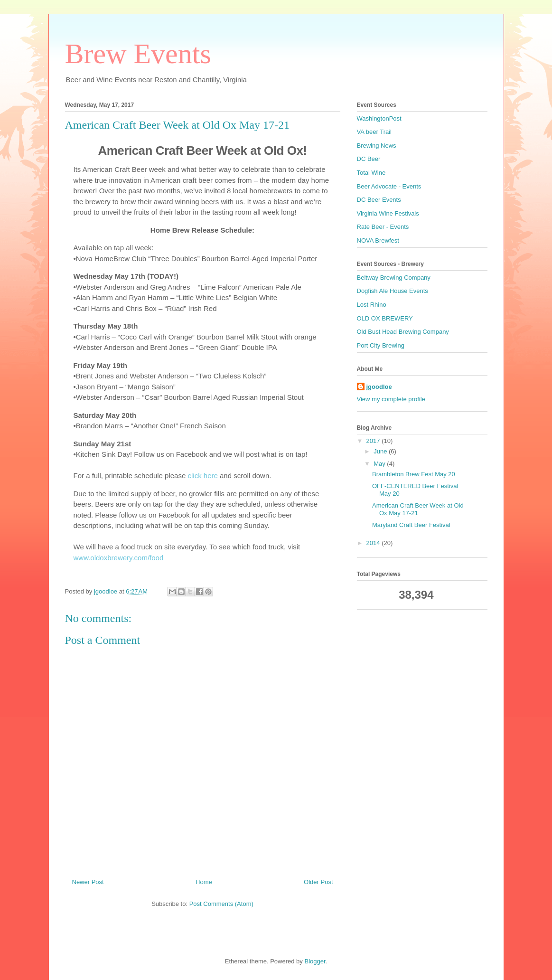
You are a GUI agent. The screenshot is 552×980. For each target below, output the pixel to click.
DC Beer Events (379, 200)
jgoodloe (379, 387)
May (380, 464)
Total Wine (371, 173)
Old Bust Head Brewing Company (403, 332)
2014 (374, 543)
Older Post (318, 882)
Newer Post (88, 882)
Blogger (315, 961)
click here (202, 476)
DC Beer (369, 159)
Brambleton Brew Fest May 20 (414, 474)
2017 (374, 441)
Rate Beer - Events (383, 227)
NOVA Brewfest (378, 240)
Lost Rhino (372, 305)
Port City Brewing (381, 345)
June (381, 451)
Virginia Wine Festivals (388, 213)
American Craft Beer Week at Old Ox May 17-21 (418, 509)
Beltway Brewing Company (394, 278)
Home (204, 882)
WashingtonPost (379, 118)
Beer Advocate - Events (389, 186)
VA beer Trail (374, 132)
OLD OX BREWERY (385, 318)
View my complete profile (391, 399)
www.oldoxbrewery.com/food (119, 558)
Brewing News (377, 146)
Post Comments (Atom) (221, 904)
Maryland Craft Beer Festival (411, 525)
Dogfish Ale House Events (393, 291)
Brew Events (138, 54)
